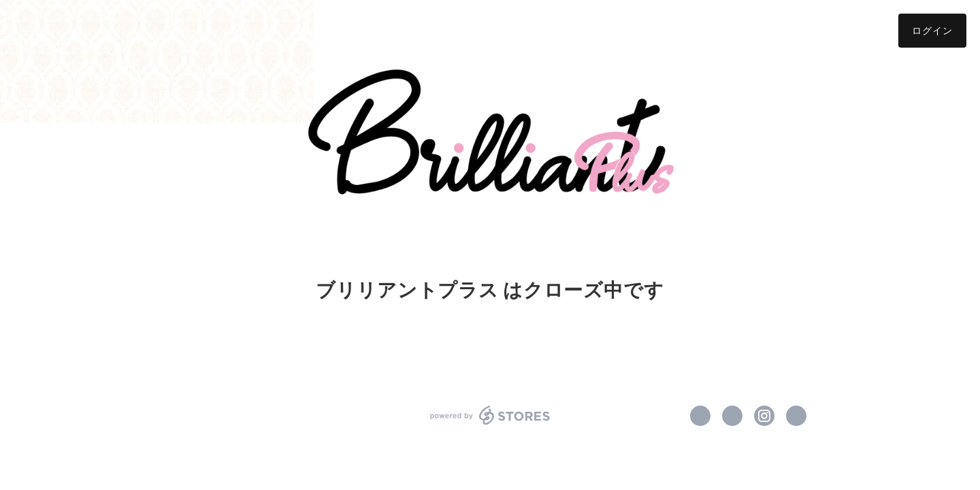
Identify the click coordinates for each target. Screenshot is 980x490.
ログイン (932, 30)
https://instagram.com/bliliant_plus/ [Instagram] (764, 416)
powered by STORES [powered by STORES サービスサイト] (490, 415)
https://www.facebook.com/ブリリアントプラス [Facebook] (700, 416)
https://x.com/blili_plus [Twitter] (732, 416)
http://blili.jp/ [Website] (796, 416)
